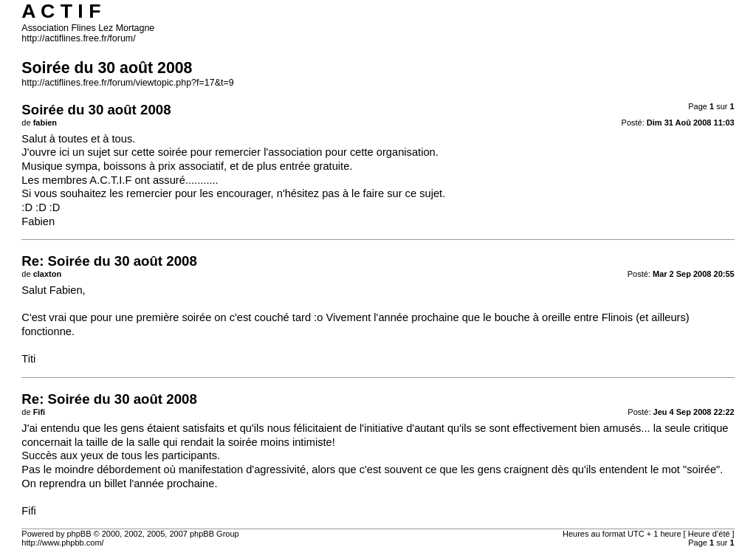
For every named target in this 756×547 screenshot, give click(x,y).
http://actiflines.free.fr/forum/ (78, 38)
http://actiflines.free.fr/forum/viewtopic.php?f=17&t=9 (127, 83)
